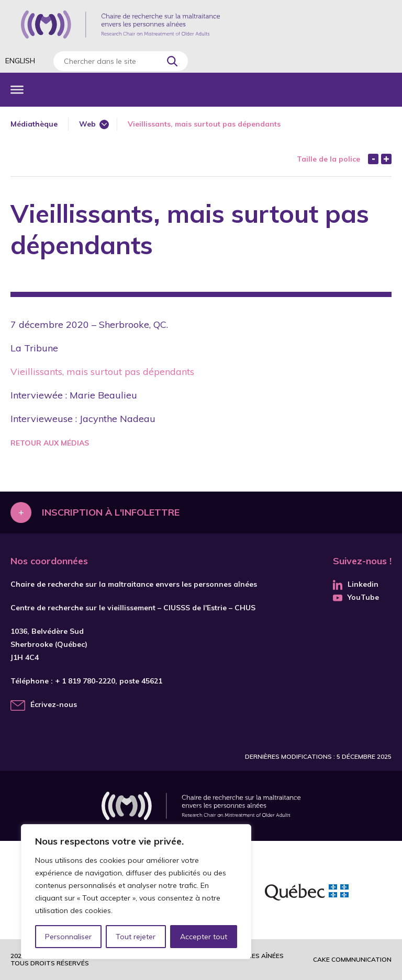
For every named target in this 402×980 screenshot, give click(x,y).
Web (87, 124)
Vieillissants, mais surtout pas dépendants (102, 372)
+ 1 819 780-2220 (85, 681)
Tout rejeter (136, 937)
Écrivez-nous (54, 704)
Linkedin (356, 584)
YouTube (356, 597)
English (20, 61)
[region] (136, 892)
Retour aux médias (50, 443)
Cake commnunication (352, 959)
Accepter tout (204, 937)
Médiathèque (34, 124)
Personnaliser (68, 937)
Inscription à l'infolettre (111, 512)
